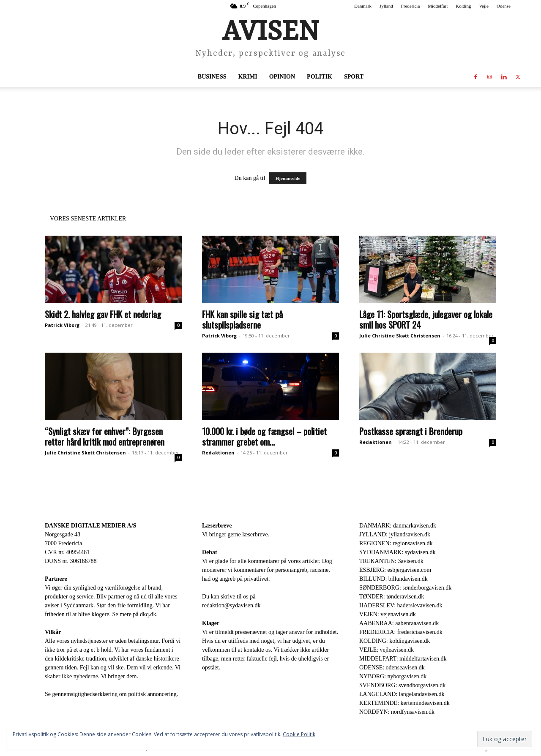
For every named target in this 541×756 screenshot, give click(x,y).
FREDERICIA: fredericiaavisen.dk (401, 632)
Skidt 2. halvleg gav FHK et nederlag (103, 314)
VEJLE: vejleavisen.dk (387, 650)
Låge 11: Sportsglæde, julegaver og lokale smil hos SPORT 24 (426, 319)
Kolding (463, 6)
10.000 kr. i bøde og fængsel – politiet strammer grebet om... (264, 436)
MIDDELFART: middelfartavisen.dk (403, 659)
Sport (354, 77)
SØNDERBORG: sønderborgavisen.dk (405, 588)
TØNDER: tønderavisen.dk (392, 597)
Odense (504, 6)
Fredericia (411, 6)
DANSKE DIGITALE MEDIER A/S (90, 526)
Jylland (386, 6)
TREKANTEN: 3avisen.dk (391, 561)
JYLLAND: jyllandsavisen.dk (395, 534)
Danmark (363, 6)
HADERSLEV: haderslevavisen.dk (401, 605)
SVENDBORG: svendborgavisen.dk (402, 685)
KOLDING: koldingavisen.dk (395, 641)
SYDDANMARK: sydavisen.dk (397, 552)
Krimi (248, 77)
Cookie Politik (299, 734)
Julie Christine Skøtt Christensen (400, 336)
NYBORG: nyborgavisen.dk (393, 676)
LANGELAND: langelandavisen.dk (402, 694)
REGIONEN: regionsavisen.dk (396, 543)
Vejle (484, 6)
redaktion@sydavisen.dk (231, 605)
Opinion (282, 77)
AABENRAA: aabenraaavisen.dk (399, 623)
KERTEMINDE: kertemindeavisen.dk (404, 703)
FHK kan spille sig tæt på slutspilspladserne (242, 319)
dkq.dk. (149, 614)
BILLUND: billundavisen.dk (393, 579)
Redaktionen (218, 453)
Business (212, 77)
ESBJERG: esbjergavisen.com (395, 570)
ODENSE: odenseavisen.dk (392, 668)
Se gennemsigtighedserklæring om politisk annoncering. (111, 694)
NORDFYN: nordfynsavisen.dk (397, 712)
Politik (320, 77)
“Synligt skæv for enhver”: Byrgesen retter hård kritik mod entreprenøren (105, 436)
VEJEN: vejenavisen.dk (388, 614)
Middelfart (438, 6)
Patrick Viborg (62, 325)
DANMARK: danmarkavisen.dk (398, 526)
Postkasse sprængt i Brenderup (411, 431)
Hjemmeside (288, 178)
